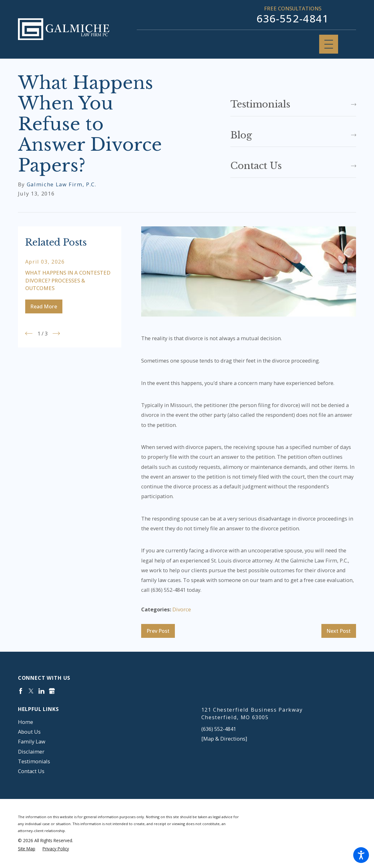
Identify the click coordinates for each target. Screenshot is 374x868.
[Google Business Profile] (52, 691)
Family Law (32, 741)
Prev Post (158, 631)
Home (26, 722)
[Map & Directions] (224, 739)
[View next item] (56, 333)
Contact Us (31, 771)
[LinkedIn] (41, 691)
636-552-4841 (293, 19)
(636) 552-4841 (219, 729)
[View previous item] (29, 333)
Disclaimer (31, 751)
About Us (29, 732)
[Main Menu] (329, 44)
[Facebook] (21, 691)
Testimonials (34, 761)
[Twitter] (31, 691)
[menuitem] (95, 722)
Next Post (339, 631)
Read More (44, 306)
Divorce (182, 609)
